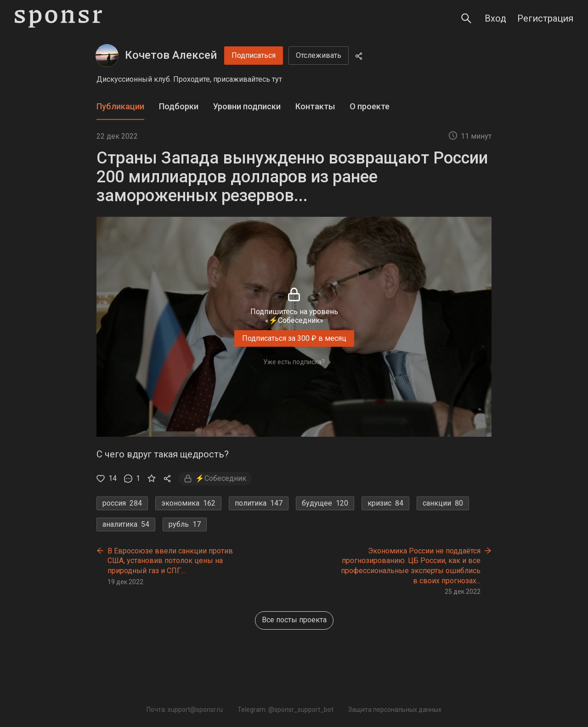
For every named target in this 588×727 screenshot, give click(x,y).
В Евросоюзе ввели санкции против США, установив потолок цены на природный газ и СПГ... (170, 561)
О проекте (370, 106)
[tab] (120, 107)
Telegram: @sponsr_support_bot (286, 710)
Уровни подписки (247, 106)
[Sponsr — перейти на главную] (58, 19)
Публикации (120, 106)
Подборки (179, 106)
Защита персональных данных (395, 710)
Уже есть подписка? (294, 362)
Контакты (315, 106)
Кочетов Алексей (171, 55)
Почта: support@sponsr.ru (185, 710)
